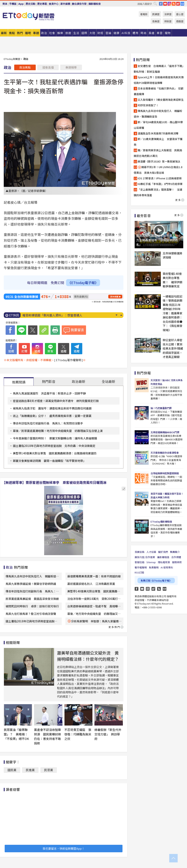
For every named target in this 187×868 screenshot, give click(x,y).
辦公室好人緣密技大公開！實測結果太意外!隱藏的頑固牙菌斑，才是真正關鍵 (173, 348)
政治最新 (79, 381)
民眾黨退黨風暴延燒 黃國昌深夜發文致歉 (32, 599)
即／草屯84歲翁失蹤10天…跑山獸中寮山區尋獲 (158, 125)
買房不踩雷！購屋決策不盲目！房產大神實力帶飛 (167, 496)
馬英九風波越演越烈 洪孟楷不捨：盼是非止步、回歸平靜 (49, 393)
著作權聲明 (141, 567)
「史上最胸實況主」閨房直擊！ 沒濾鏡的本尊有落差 (158, 192)
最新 (4, 33)
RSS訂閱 (139, 572)
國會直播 (48, 67)
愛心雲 (180, 14)
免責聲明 (154, 567)
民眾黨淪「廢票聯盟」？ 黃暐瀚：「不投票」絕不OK (16, 734)
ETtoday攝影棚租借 (161, 522)
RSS (174, 4)
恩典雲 (156, 21)
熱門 (20, 33)
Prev (121, 315)
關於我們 (163, 552)
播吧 (28, 33)
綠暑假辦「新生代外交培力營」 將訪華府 (108, 734)
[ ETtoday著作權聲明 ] (69, 360)
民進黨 (30, 770)
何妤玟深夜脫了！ (148, 105)
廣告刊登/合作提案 (145, 557)
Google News (182, 4)
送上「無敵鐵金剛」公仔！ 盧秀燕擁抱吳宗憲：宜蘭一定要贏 (52, 416)
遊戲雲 (180, 21)
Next (116, 315)
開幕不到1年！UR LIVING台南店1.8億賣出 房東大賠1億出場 (158, 170)
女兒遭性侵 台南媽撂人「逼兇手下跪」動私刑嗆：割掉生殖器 (159, 69)
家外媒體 (65, 4)
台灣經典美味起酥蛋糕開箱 (165, 473)
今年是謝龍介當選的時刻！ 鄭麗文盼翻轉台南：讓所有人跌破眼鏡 (55, 438)
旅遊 (68, 33)
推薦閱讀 (19, 382)
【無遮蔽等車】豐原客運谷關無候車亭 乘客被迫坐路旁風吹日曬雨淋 (54, 482)
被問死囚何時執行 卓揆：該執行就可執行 (32, 606)
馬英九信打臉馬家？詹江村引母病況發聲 (31, 614)
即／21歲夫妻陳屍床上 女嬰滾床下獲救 (158, 142)
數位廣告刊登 (79, 4)
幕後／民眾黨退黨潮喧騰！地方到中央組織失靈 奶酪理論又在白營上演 (58, 431)
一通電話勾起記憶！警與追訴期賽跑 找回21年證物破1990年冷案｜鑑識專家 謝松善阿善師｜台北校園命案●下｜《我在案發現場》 (173, 313)
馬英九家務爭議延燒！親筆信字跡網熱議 (31, 584)
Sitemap (151, 562)
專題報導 (71, 67)
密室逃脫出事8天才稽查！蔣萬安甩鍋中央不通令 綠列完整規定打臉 (57, 401)
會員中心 (54, 4)
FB (161, 4)
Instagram (148, 589)
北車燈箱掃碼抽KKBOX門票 (165, 432)
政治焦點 (25, 67)
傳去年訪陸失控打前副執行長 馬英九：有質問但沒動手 (48, 423)
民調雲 (156, 14)
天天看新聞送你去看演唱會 (165, 453)
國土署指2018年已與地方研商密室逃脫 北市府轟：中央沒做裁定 (54, 446)
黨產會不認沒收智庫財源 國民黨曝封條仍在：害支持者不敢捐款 (47, 736)
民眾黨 (49, 770)
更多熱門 (116, 627)
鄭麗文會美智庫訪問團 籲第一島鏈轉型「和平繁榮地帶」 (49, 461)
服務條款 (177, 562)
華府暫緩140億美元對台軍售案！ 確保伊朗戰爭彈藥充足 (173, 280)
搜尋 (155, 4)
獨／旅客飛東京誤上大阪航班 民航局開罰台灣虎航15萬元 (158, 153)
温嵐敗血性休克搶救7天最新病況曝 (158, 133)
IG (169, 4)
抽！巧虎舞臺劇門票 (161, 408)
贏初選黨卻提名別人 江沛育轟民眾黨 (91, 584)
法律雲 (168, 14)
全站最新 (108, 381)
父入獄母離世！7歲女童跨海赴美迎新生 (161, 100)
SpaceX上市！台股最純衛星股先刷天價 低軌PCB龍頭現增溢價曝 (159, 80)
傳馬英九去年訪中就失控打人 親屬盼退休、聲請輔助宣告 (158, 114)
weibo (178, 4)
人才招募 (151, 552)
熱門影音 (49, 381)
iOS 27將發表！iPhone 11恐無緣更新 (160, 178)
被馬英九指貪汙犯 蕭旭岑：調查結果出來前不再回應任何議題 (52, 408)
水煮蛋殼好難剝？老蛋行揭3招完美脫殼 (49, 315)
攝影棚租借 (95, 4)
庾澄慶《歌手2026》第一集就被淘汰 (159, 161)
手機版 (13, 4)
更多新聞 (114, 297)
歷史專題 (42, 4)
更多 (180, 200)
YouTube (165, 4)
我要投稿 (140, 552)
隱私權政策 (164, 562)
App (21, 4)
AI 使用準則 (167, 567)
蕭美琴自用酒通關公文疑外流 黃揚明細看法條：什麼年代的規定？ (88, 656)
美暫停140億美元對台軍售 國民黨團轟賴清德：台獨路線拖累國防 (55, 453)
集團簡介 (175, 552)
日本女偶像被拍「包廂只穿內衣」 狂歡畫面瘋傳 (159, 91)
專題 (36, 33)
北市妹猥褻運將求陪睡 (173, 255)
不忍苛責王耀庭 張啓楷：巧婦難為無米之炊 (78, 734)
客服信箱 (140, 562)
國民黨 (12, 770)
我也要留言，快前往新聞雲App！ (64, 848)
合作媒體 (176, 557)
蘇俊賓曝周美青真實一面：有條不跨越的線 (94, 576)
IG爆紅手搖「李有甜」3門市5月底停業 (160, 184)
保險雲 (168, 21)
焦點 (12, 33)
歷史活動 (30, 4)
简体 (5, 4)
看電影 (144, 14)
